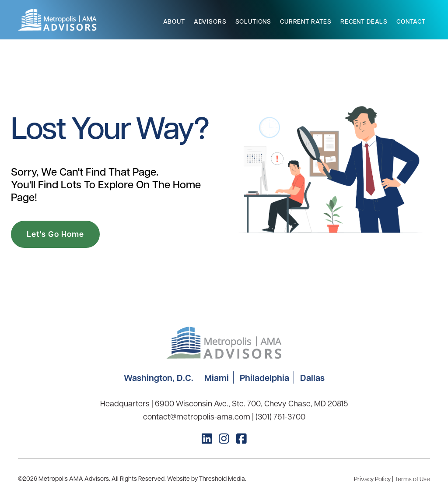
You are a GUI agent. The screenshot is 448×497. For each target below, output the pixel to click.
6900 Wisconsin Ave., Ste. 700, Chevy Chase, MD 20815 (251, 403)
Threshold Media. (223, 478)
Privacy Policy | (374, 479)
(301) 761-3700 (280, 416)
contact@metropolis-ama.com (197, 416)
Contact (411, 21)
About (174, 21)
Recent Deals (364, 21)
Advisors (210, 21)
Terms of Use (412, 479)
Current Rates (306, 21)
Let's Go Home (55, 234)
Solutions (254, 21)
